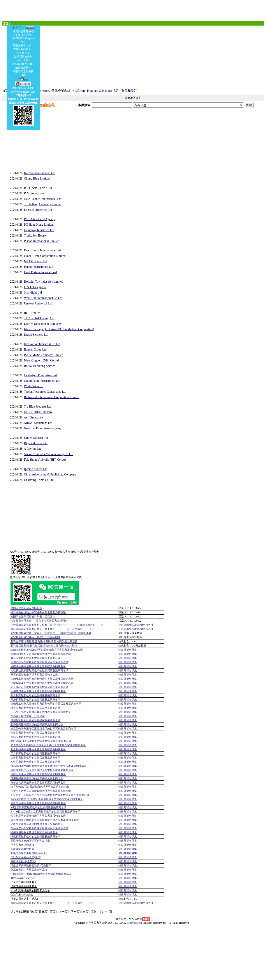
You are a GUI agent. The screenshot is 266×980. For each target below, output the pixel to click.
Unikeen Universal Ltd (38, 303)
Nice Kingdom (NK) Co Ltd (41, 360)
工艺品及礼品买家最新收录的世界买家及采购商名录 (41, 712)
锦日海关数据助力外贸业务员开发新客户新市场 (38, 612)
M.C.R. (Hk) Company (38, 412)
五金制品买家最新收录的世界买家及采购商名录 (38, 749)
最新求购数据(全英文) (23, 861)
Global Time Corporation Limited (45, 256)
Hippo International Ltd (39, 267)
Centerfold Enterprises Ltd (40, 375)
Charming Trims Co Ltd (39, 480)
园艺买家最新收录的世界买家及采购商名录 (35, 737)
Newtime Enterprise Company (43, 428)
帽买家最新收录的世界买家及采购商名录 (34, 832)
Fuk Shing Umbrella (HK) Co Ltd (45, 460)
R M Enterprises (34, 193)
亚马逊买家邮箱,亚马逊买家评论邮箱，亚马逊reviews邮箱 (44, 646)
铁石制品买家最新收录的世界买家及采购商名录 (38, 816)
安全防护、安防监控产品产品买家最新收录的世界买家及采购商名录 (50, 795)
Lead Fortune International (41, 272)
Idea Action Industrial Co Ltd (42, 344)
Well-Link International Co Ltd (43, 298)
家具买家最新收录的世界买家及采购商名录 (35, 695)
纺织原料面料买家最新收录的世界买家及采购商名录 (41, 654)
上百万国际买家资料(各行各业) (136, 625)
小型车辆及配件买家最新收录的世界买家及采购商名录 (42, 683)
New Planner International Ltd (43, 199)
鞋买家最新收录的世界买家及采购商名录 (34, 675)
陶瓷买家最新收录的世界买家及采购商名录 (35, 762)
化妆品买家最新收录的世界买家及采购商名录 (37, 824)
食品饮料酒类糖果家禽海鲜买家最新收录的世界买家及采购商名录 (49, 766)
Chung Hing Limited (37, 179)
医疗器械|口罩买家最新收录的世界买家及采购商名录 (41, 741)
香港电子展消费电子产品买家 (28, 716)
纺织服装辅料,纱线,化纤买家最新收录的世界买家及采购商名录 (47, 650)
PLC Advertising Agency (40, 219)
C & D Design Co (35, 287)
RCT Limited (32, 313)
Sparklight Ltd (33, 293)
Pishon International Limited (42, 241)
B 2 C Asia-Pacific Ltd (38, 188)
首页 (5, 91)
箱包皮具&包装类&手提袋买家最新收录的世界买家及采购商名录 (48, 745)
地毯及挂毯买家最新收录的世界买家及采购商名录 (39, 671)
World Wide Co (34, 386)
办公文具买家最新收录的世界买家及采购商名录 (38, 783)
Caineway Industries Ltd (39, 230)
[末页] (85, 912)
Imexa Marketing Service (40, 366)
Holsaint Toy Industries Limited (44, 282)
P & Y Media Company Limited (44, 355)
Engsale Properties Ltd (38, 210)
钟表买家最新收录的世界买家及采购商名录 (35, 733)
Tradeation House (35, 236)
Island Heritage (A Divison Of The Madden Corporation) (59, 329)
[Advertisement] (133, 56)
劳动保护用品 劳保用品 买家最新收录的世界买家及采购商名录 (47, 799)
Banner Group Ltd (35, 350)
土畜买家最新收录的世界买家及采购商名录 (35, 758)
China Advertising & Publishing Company (50, 474)
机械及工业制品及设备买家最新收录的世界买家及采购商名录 (46, 704)
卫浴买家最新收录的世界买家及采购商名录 (35, 720)
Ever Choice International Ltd (42, 250)
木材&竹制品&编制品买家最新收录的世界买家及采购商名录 (45, 812)
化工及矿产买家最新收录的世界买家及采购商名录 (39, 687)
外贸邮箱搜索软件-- (51, 633)
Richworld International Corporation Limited (52, 397)
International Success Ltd (40, 173)
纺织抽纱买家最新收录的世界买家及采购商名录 (38, 666)
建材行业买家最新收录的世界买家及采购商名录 (38, 774)
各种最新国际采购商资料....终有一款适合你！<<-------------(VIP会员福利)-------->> (57, 625)
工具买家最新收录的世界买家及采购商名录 (35, 754)
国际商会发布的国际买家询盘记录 (30, 841)
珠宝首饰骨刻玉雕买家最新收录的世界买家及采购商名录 (43, 729)
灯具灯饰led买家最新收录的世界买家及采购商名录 (40, 787)
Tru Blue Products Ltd (38, 407)
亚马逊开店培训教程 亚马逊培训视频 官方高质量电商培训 (44, 641)
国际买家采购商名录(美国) (26, 857)
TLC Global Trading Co (39, 318)
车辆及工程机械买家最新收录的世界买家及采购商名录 (42, 679)
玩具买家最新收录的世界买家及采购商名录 (35, 708)
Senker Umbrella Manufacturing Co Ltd (49, 454)
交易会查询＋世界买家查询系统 (29, 870)
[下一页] (75, 912)
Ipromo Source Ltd (36, 469)
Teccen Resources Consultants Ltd (45, 392)
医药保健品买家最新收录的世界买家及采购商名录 (39, 828)
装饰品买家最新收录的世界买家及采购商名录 (37, 724)
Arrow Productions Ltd (38, 423)
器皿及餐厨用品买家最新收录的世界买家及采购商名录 (42, 770)
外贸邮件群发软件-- (35, 637)
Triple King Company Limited (43, 204)
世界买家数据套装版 (22, 845)
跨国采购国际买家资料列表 (26, 608)
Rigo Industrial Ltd (36, 443)
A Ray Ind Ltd (33, 449)
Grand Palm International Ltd (42, 381)
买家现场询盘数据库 (22, 849)
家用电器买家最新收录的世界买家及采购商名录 (38, 691)
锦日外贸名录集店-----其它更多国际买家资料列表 (39, 621)
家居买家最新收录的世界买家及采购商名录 (35, 700)
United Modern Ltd (36, 438)
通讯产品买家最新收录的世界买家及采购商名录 (38, 803)
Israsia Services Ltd (36, 335)
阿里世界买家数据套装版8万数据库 (31, 866)
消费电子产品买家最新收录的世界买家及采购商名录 (41, 791)
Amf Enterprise (33, 417)
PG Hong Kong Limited (39, 225)
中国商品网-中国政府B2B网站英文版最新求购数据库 (41, 874)
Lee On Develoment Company (43, 324)
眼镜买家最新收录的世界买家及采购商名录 (35, 837)
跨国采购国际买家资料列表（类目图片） (34, 617)
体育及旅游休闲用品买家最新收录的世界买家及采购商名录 (45, 820)
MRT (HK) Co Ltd (36, 261)
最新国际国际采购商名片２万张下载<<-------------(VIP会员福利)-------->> (52, 629)
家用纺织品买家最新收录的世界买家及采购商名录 (39, 662)
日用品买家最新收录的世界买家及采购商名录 (37, 778)
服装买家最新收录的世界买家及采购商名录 (35, 658)
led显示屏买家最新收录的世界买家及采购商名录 (38, 807)
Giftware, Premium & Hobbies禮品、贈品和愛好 (106, 91)
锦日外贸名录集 (128, 650)
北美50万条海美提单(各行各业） (29, 853)
